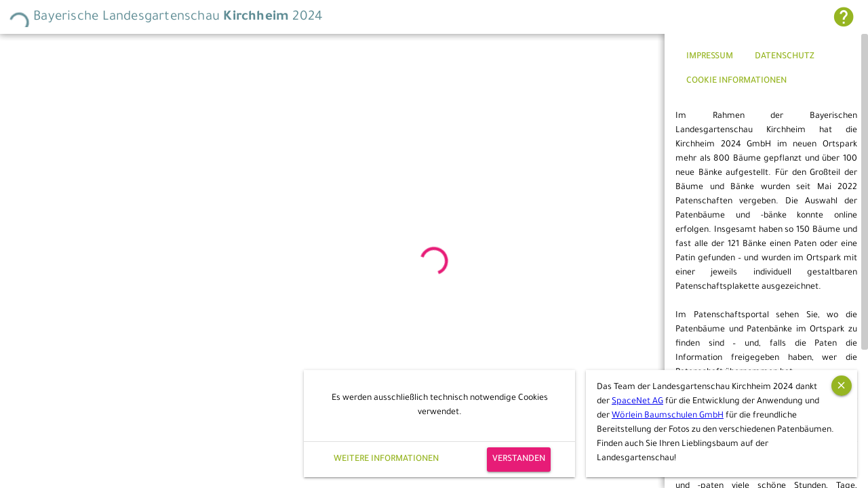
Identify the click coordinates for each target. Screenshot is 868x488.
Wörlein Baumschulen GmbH (668, 416)
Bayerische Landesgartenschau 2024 (165, 17)
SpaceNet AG (637, 402)
